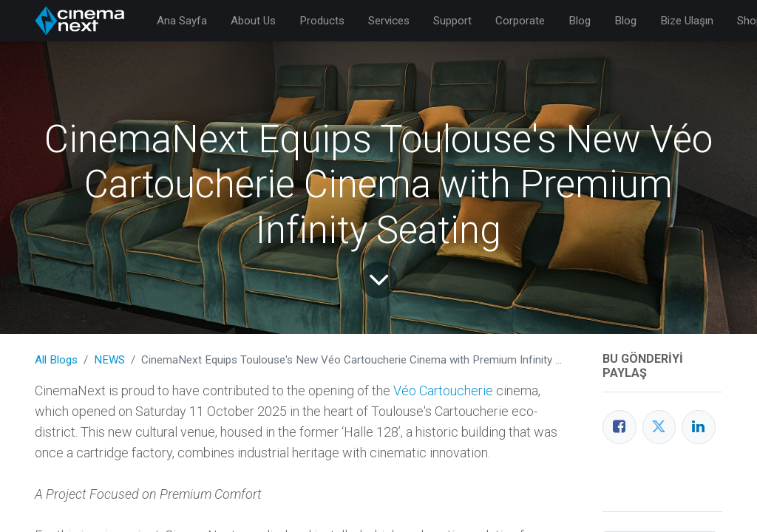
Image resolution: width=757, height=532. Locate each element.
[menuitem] (182, 21)
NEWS (109, 360)
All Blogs (56, 360)
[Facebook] (619, 427)
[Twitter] (659, 427)
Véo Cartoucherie (443, 391)
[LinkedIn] (699, 427)
